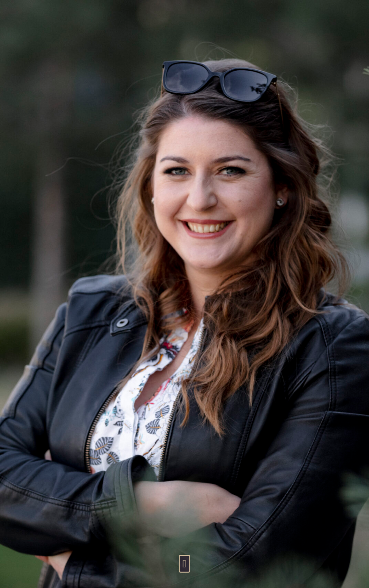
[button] (184, 564)
